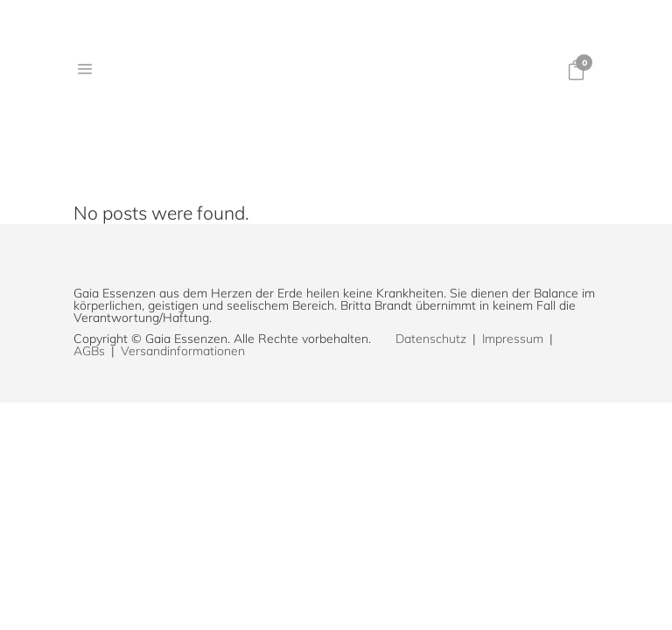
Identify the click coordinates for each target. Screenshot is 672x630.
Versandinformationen (183, 351)
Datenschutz (431, 339)
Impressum (513, 339)
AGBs (89, 351)
